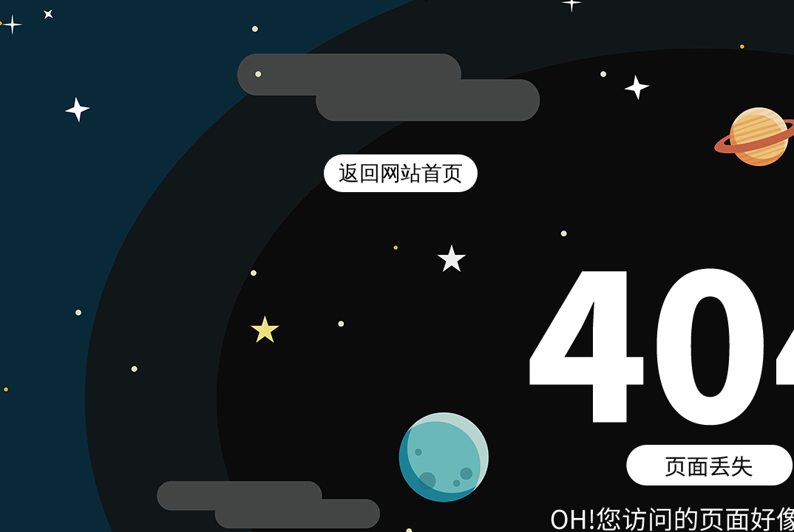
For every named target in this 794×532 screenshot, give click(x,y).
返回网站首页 (401, 173)
